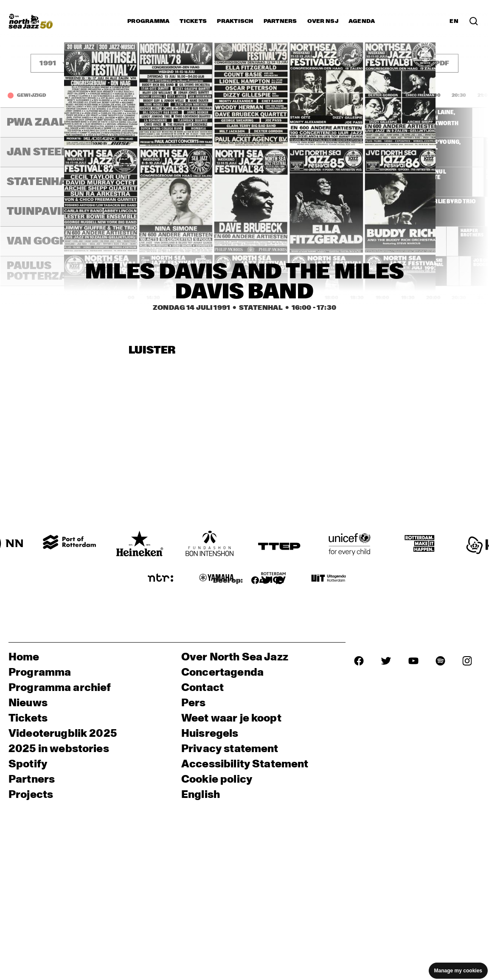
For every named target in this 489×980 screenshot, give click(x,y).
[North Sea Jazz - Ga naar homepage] (31, 21)
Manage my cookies (458, 971)
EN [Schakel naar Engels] (454, 21)
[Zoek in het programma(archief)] (474, 21)
